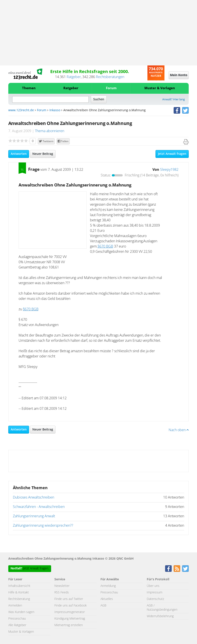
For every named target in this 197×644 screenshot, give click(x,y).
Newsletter (62, 586)
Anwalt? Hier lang (174, 100)
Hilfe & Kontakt (19, 593)
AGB (103, 606)
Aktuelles (107, 599)
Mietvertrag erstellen (69, 625)
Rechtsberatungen (110, 77)
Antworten (19, 154)
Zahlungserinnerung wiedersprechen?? (43, 526)
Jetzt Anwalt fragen (172, 154)
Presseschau (17, 619)
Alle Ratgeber (17, 625)
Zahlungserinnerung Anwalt (34, 516)
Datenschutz (155, 599)
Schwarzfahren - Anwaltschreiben (39, 507)
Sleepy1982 (169, 170)
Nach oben (179, 430)
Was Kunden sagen (21, 612)
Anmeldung (108, 586)
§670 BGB (105, 246)
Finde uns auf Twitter (69, 599)
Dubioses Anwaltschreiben (34, 497)
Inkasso (55, 110)
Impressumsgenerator (70, 612)
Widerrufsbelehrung (160, 616)
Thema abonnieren (50, 131)
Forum (111, 88)
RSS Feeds (62, 593)
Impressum (155, 593)
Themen (29, 88)
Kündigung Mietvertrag (70, 619)
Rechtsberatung (19, 599)
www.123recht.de (21, 110)
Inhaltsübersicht (19, 586)
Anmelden (15, 606)
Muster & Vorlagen (160, 88)
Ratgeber (74, 77)
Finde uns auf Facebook (71, 606)
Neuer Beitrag (43, 154)
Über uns (153, 586)
